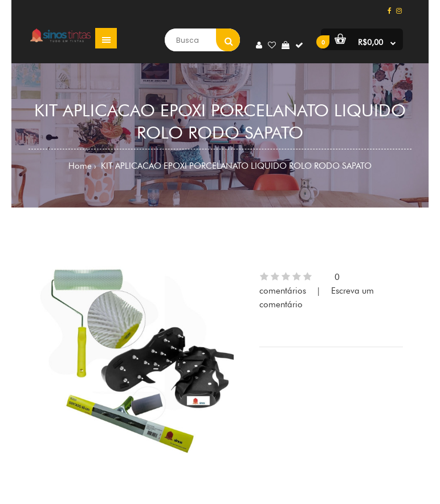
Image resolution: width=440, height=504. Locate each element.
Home (80, 166)
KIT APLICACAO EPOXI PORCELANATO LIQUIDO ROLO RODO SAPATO (235, 166)
